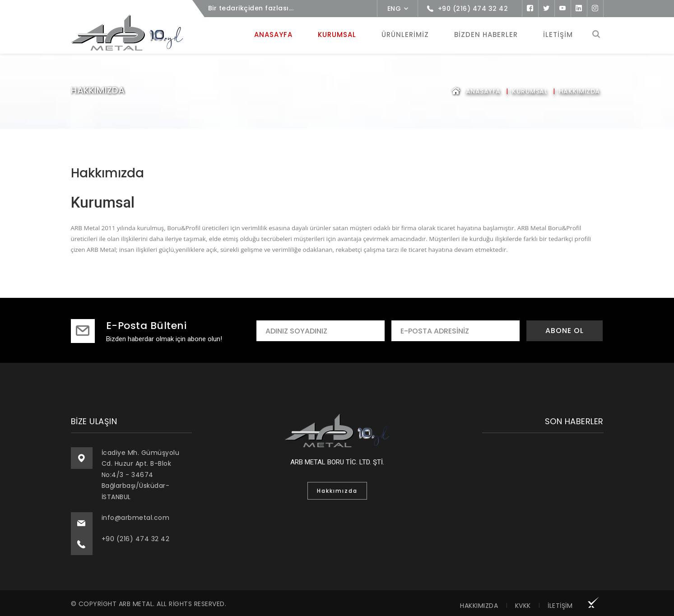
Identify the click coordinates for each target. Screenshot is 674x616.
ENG (394, 9)
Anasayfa (483, 90)
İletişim (560, 604)
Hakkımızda (479, 604)
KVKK (523, 604)
